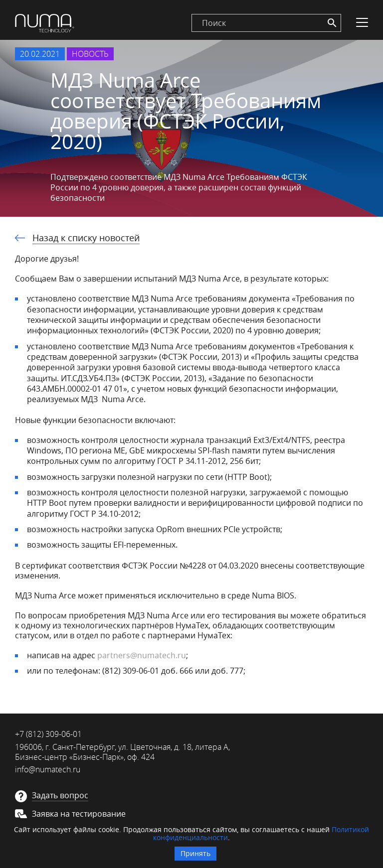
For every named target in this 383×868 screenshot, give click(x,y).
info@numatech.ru (48, 769)
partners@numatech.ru (142, 655)
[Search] (332, 23)
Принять (195, 853)
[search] (266, 23)
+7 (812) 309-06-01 (48, 734)
